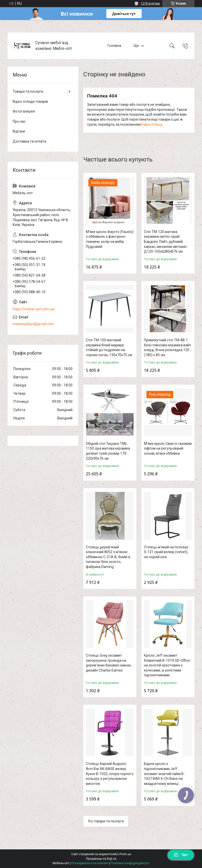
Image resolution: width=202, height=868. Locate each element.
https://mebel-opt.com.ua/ (34, 309)
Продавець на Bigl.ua (101, 859)
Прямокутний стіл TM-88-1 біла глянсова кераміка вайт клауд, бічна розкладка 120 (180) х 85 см (168, 347)
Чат (181, 855)
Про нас (19, 121)
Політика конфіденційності (130, 863)
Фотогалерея (24, 111)
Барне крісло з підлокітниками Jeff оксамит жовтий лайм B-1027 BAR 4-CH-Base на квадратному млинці (164, 774)
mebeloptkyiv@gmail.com (33, 324)
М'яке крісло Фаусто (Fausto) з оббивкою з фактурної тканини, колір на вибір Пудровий (110, 239)
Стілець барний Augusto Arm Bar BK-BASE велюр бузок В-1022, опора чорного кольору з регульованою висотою (110, 774)
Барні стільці (152, 124)
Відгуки (19, 131)
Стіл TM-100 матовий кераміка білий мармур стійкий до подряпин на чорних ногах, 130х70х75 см (109, 347)
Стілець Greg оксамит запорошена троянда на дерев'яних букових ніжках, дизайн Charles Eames (109, 663)
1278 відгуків (150, 4)
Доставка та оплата (29, 141)
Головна (114, 46)
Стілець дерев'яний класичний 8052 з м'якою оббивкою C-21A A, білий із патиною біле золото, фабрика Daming (108, 557)
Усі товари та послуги (106, 821)
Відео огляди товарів (30, 102)
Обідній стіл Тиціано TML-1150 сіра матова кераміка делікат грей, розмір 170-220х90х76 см (108, 451)
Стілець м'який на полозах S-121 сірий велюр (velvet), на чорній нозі (166, 552)
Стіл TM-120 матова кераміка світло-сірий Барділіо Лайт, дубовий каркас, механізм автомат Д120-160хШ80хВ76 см (166, 242)
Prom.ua (125, 854)
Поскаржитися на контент (90, 863)
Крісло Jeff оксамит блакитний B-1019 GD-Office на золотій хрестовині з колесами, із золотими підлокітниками (167, 665)
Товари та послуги (28, 91)
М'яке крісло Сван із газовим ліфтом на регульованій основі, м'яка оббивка (168, 448)
